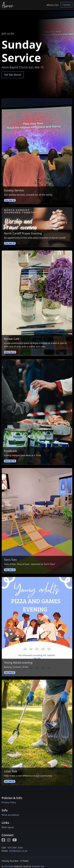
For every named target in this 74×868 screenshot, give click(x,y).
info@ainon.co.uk (18, 851)
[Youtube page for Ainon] (16, 840)
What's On (53, 5)
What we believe (10, 815)
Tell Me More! (13, 75)
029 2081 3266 (15, 848)
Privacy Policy (9, 802)
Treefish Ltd (38, 866)
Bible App (8, 827)
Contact (67, 5)
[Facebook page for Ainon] (4, 840)
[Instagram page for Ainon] (10, 840)
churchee (8, 866)
